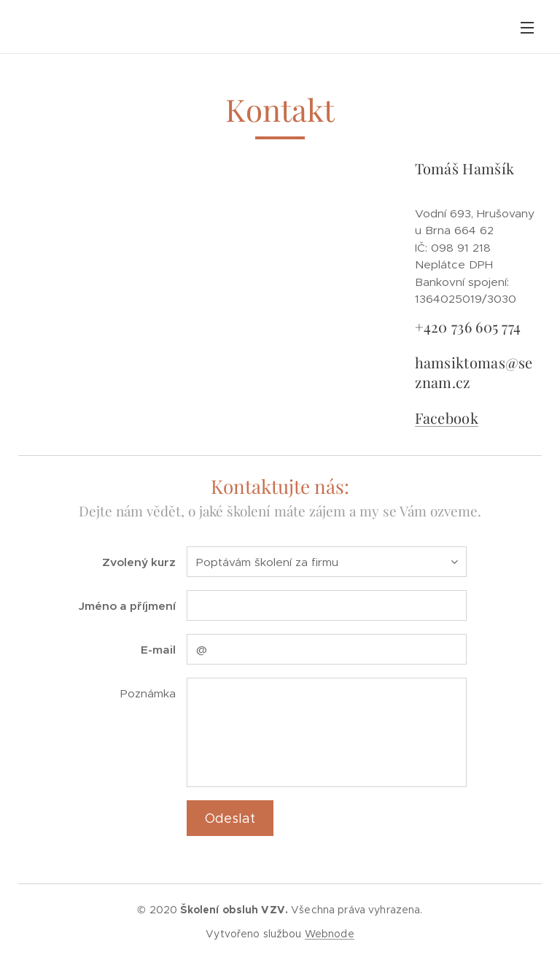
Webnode (330, 934)
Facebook (446, 417)
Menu (527, 28)
